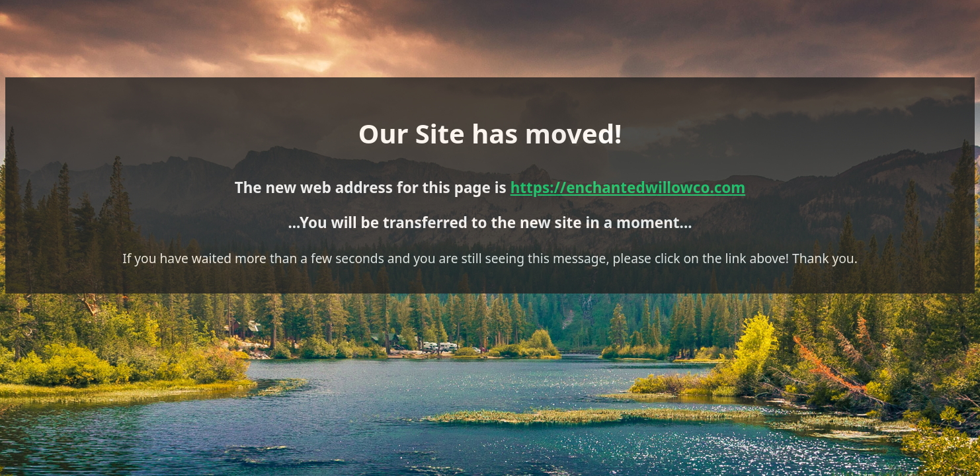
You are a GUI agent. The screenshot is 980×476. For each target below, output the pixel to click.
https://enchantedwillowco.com (553, 183)
